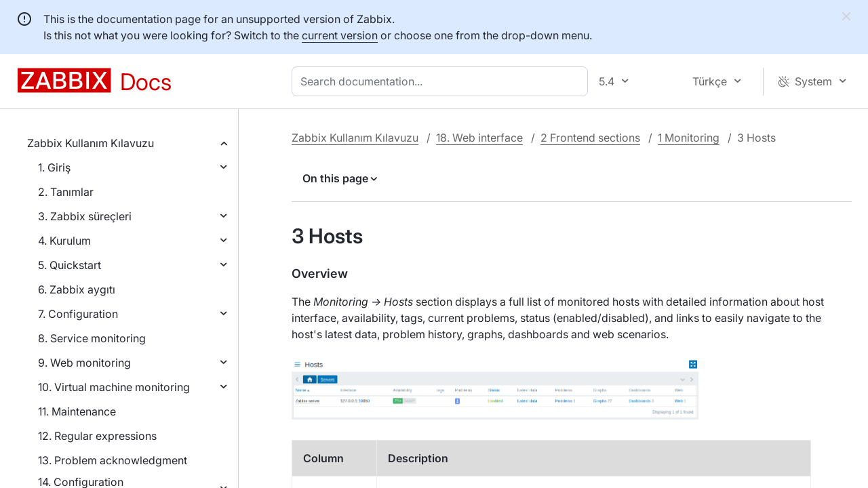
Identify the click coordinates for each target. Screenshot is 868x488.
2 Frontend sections (590, 138)
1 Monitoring (689, 138)
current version (340, 35)
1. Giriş (54, 167)
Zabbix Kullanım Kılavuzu (91, 143)
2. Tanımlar (66, 192)
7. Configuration (78, 314)
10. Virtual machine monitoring (114, 387)
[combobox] (442, 81)
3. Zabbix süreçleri (85, 216)
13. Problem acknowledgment (113, 460)
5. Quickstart (70, 265)
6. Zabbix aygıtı (77, 289)
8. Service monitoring (92, 338)
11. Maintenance (77, 411)
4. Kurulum (64, 241)
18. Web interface (479, 138)
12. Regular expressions (97, 436)
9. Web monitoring (84, 363)
